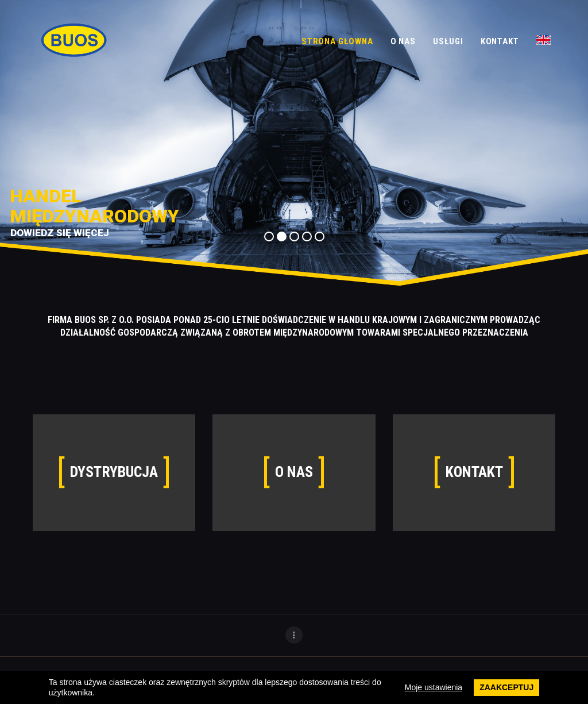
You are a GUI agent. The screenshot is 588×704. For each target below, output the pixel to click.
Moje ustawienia (434, 687)
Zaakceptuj (506, 687)
